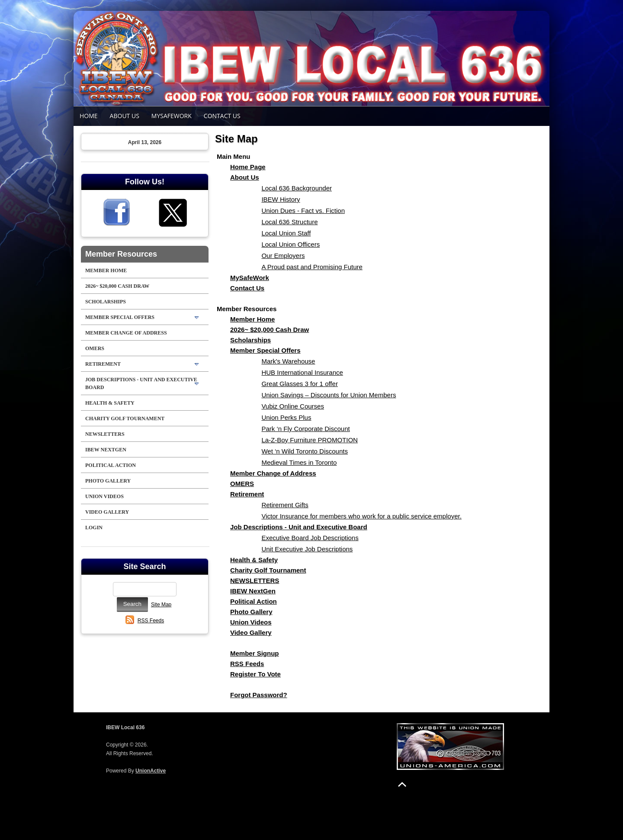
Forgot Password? (259, 695)
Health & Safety (110, 403)
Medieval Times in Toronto (299, 462)
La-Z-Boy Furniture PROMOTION (310, 440)
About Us (125, 116)
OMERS (95, 348)
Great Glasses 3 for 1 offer (299, 384)
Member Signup (255, 653)
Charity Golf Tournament (125, 418)
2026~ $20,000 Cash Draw (117, 286)
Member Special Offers (120, 317)
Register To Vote (255, 674)
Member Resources (121, 254)
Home (89, 116)
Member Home (106, 270)
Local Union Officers (291, 244)
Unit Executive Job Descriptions (307, 549)
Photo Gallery (108, 481)
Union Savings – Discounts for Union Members (329, 395)
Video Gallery (107, 512)
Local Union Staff (286, 233)
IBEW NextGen (106, 450)
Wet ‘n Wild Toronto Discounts (305, 451)
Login (94, 528)
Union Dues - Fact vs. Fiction (303, 211)
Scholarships (106, 302)
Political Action (111, 465)
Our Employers (283, 256)
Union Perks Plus (286, 417)
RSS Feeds (151, 621)
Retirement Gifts (285, 505)
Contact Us (222, 116)
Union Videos (104, 496)
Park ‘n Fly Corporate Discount (305, 429)
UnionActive (151, 771)
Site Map (161, 605)
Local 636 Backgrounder (297, 188)
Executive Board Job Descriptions (310, 538)
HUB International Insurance (302, 372)
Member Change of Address (126, 333)
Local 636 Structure (289, 222)
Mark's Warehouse (288, 361)
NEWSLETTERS (105, 434)
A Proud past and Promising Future (312, 267)
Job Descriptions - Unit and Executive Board (141, 383)
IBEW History (281, 199)
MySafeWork (172, 116)
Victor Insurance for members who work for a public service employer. (361, 516)
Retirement (103, 364)
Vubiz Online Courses (293, 406)
